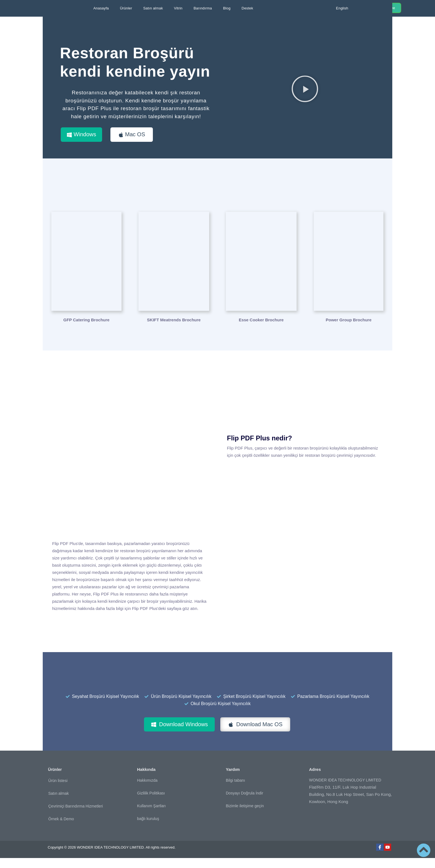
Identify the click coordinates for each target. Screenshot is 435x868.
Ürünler (126, 8)
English (342, 8)
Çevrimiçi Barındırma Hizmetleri (76, 816)
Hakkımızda (147, 790)
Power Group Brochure (349, 330)
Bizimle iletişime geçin (245, 816)
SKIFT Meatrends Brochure (174, 330)
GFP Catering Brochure (86, 330)
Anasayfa (101, 8)
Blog (227, 8)
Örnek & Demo (61, 829)
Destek (247, 8)
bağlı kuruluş (148, 829)
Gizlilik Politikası (151, 803)
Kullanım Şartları (151, 816)
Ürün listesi (58, 791)
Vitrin (178, 8)
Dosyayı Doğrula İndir (245, 803)
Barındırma (203, 8)
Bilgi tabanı (235, 790)
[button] (305, 94)
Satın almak (153, 8)
